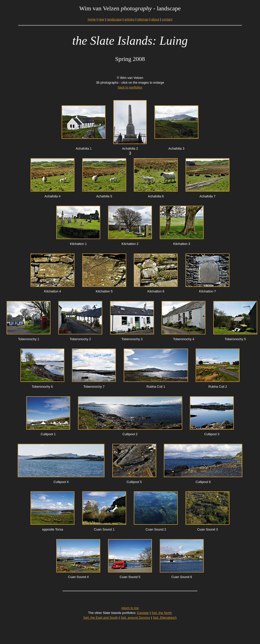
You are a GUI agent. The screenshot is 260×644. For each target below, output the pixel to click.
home (92, 19)
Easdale (143, 613)
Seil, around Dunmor (135, 618)
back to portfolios (130, 87)
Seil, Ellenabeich (165, 618)
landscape (114, 19)
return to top (130, 608)
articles (130, 19)
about (155, 19)
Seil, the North (162, 613)
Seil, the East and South (101, 618)
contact (167, 19)
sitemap (143, 19)
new (101, 19)
